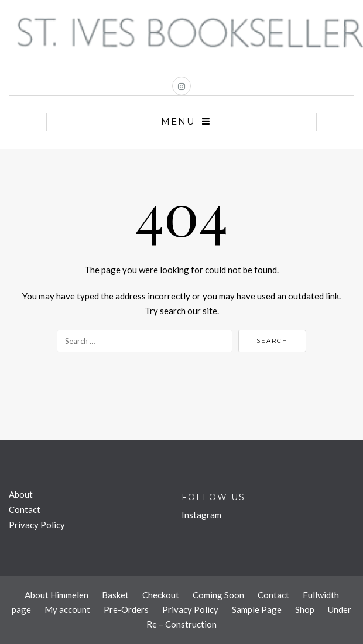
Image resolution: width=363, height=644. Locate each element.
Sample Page (257, 609)
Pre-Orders (126, 609)
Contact (25, 509)
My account (67, 609)
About (21, 494)
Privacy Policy (37, 525)
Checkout (161, 595)
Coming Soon (218, 595)
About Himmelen (56, 595)
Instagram (201, 515)
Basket (115, 595)
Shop (305, 609)
